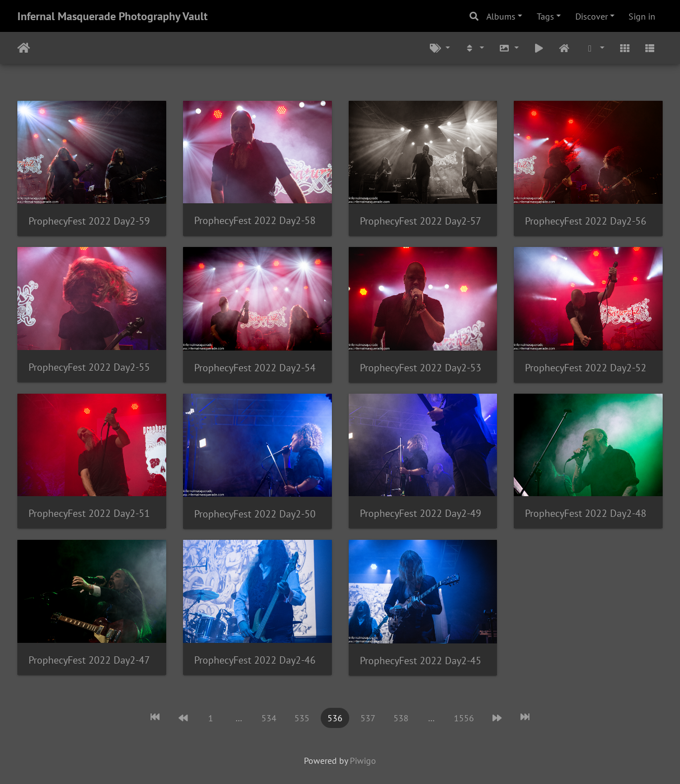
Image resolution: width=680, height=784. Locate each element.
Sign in (642, 16)
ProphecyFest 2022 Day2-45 (421, 661)
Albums (501, 16)
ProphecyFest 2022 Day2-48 (586, 513)
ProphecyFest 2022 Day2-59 (89, 221)
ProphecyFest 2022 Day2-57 (421, 221)
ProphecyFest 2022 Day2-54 (255, 368)
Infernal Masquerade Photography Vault (112, 16)
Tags (545, 16)
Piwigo (363, 760)
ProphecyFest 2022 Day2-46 (255, 660)
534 (269, 718)
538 (401, 718)
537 (368, 718)
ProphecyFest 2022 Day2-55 (89, 367)
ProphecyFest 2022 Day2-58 (255, 220)
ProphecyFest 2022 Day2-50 (255, 514)
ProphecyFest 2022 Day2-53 (421, 368)
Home (24, 48)
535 (302, 718)
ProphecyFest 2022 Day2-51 (89, 513)
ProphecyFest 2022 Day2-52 (586, 368)
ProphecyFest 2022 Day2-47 (89, 660)
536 (335, 718)
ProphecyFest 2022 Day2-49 (421, 513)
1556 (464, 718)
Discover (592, 16)
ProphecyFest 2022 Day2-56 (586, 221)
